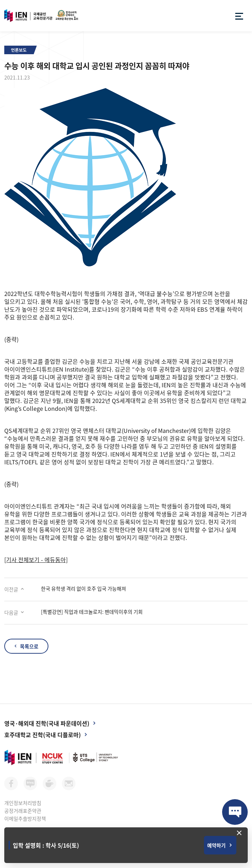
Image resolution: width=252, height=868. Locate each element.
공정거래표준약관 (23, 811)
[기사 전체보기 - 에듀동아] (36, 560)
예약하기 (216, 845)
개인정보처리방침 (23, 803)
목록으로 (29, 646)
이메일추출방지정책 (25, 818)
